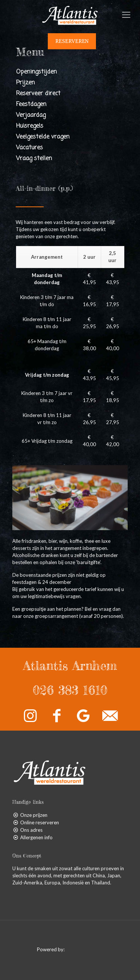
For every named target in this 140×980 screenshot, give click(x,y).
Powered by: (70, 949)
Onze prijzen (34, 815)
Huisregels (30, 126)
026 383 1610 (70, 690)
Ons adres (31, 830)
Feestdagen (31, 105)
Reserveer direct (38, 94)
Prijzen (25, 83)
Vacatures (29, 148)
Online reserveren (40, 822)
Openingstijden (36, 72)
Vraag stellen (34, 159)
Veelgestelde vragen (43, 137)
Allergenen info (36, 837)
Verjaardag (31, 115)
